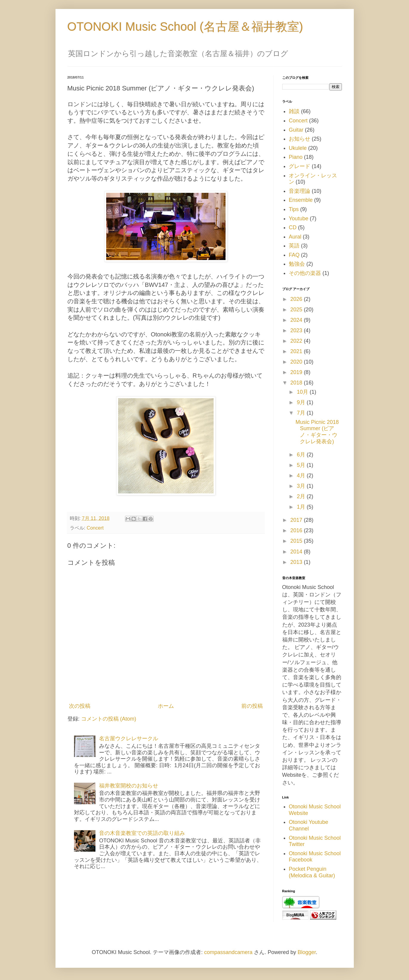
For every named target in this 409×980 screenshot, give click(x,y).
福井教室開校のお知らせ (129, 786)
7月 (302, 413)
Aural (295, 237)
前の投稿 (252, 706)
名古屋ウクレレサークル (129, 739)
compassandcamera (228, 952)
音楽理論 (300, 191)
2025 (297, 310)
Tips (294, 209)
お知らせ (300, 139)
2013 (297, 562)
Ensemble (301, 200)
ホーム (166, 706)
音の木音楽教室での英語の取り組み (142, 833)
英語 (294, 246)
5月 (302, 465)
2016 (297, 530)
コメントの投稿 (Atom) (109, 719)
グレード (300, 166)
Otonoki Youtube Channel (308, 825)
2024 (297, 320)
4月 (302, 476)
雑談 (294, 111)
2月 (302, 496)
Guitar (296, 130)
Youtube (298, 219)
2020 (297, 362)
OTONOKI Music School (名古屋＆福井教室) (185, 27)
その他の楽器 (305, 273)
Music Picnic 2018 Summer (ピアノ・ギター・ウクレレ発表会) (317, 432)
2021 (297, 351)
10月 (303, 392)
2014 (297, 552)
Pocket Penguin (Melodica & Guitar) (312, 872)
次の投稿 (80, 706)
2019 (297, 372)
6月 (302, 455)
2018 (297, 383)
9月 (302, 402)
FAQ (294, 255)
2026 (297, 299)
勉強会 (297, 264)
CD (293, 227)
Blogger (307, 952)
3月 (302, 486)
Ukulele (298, 148)
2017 (297, 520)
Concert (95, 528)
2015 (297, 541)
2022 (297, 341)
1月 (302, 507)
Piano (296, 157)
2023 (297, 330)
